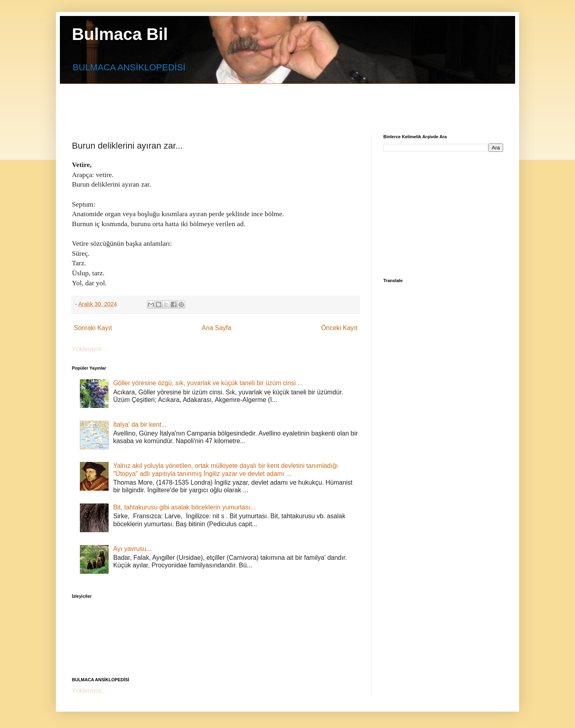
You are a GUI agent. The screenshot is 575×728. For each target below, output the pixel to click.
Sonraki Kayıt (93, 328)
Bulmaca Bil (120, 34)
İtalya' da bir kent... (140, 425)
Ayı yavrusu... (132, 549)
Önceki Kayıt (339, 328)
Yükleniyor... (89, 349)
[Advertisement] (266, 102)
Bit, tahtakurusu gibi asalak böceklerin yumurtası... (184, 507)
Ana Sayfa (216, 328)
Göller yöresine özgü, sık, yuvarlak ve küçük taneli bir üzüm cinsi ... (208, 383)
